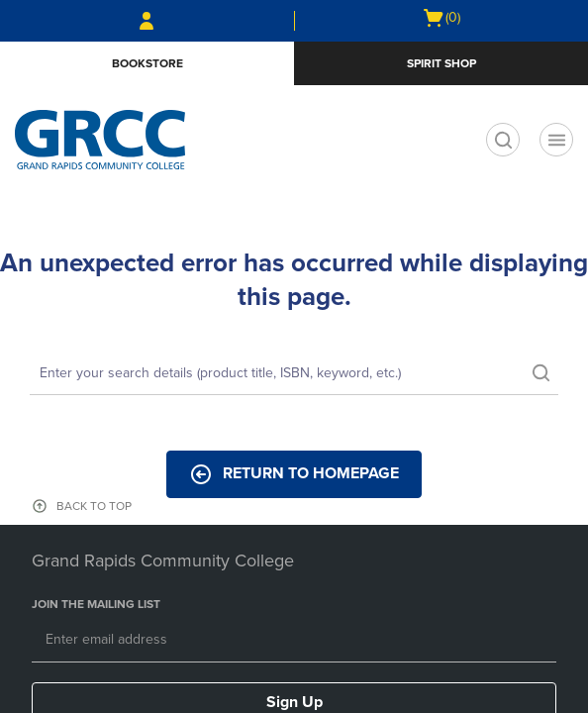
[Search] (294, 374)
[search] (503, 140)
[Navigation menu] (556, 140)
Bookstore (147, 63)
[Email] (294, 641)
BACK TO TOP (94, 506)
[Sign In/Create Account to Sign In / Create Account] (147, 21)
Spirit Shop (441, 63)
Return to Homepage (294, 474)
